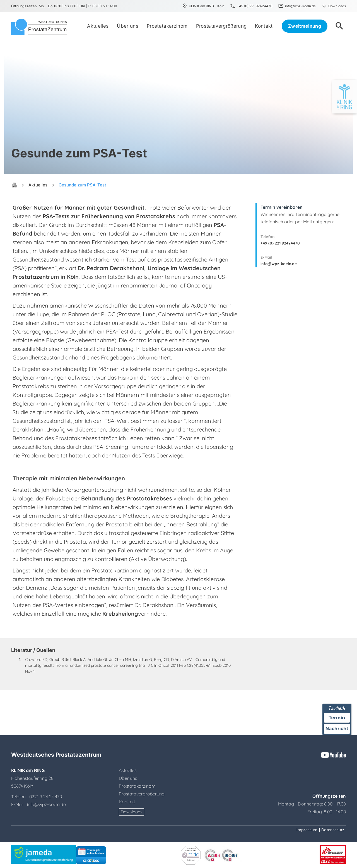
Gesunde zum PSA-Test (82, 185)
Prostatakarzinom (137, 786)
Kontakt (127, 802)
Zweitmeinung (305, 26)
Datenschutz (333, 830)
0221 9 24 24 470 (46, 797)
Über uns (128, 778)
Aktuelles (38, 185)
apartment (14, 185)
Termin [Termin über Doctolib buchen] (337, 718)
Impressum (307, 830)
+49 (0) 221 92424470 (280, 243)
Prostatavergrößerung (142, 794)
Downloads (132, 812)
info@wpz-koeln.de (279, 264)
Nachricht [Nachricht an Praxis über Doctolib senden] (337, 729)
